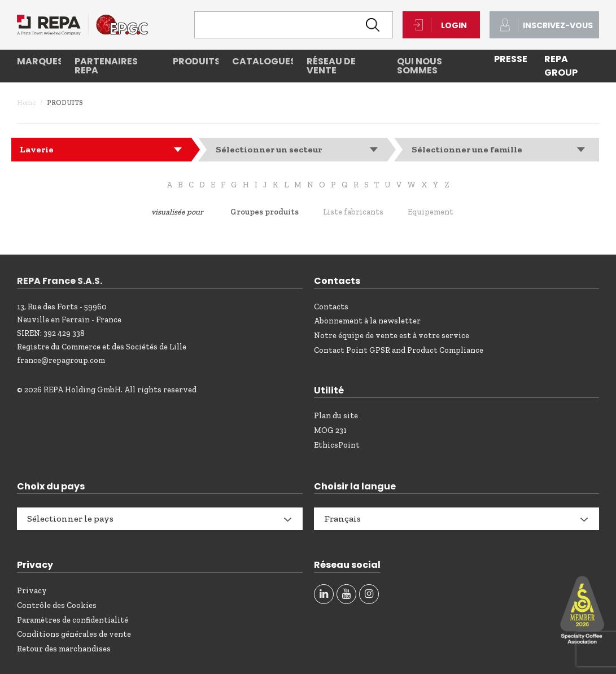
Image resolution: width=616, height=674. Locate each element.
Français (342, 518)
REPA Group (561, 66)
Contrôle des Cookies (57, 605)
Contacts (331, 307)
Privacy (32, 591)
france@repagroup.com (61, 360)
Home (26, 103)
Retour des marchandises (64, 649)
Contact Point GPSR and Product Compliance (399, 350)
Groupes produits (265, 212)
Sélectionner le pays (70, 518)
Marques (39, 61)
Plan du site (336, 416)
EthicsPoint (337, 445)
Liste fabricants (353, 212)
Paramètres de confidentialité (73, 620)
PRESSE (511, 59)
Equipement (431, 212)
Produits (195, 61)
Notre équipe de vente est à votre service (392, 336)
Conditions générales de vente (74, 634)
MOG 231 (330, 430)
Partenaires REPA (106, 66)
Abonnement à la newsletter (367, 321)
